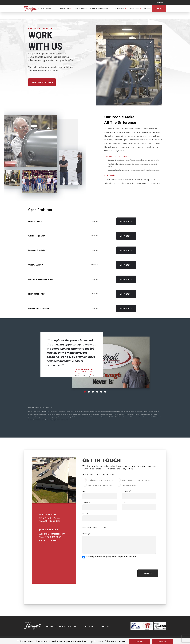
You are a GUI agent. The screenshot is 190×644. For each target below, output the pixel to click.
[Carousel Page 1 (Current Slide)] (85, 392)
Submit (148, 573)
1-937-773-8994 (50, 541)
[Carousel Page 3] (93, 392)
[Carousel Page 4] (97, 392)
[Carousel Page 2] (89, 392)
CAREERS (147, 9)
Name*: (86, 491)
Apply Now (125, 222)
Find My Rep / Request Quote (100, 480)
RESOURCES (134, 9)
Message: (87, 534)
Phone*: (86, 513)
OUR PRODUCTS (81, 9)
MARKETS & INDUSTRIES (99, 9)
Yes (104, 527)
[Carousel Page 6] (105, 392)
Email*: (125, 502)
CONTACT (159, 8)
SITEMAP (89, 626)
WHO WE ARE (65, 9)
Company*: (126, 491)
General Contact (128, 485)
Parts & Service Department (99, 485)
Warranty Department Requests (134, 480)
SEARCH (161, 3)
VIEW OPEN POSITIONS (42, 82)
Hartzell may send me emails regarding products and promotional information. (111, 557)
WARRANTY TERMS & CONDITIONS (61, 626)
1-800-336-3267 (53, 537)
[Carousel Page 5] (101, 392)
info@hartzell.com (56, 534)
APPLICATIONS (119, 9)
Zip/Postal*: (87, 502)
